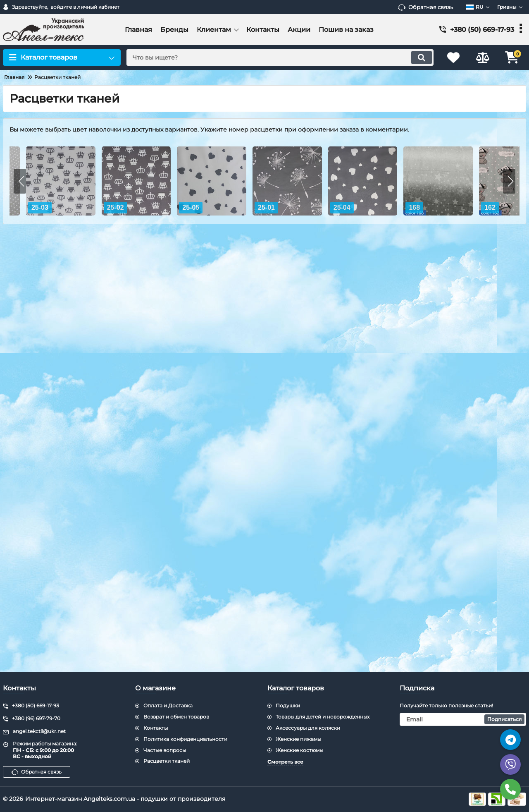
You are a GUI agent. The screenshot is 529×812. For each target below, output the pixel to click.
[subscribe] (463, 719)
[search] (280, 57)
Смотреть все (285, 762)
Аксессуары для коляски (308, 728)
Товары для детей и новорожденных (323, 717)
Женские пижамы (298, 739)
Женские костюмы (299, 750)
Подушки (288, 705)
